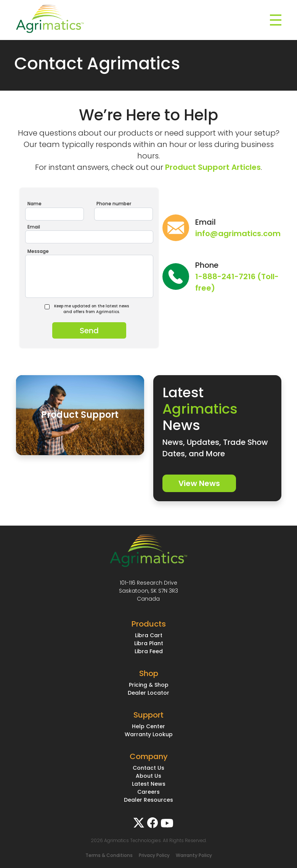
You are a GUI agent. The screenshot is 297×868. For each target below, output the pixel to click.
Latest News (149, 784)
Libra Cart (149, 635)
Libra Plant (149, 643)
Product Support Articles (213, 167)
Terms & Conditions (109, 855)
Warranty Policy (194, 855)
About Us (148, 776)
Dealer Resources (148, 800)
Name (35, 204)
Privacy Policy (154, 855)
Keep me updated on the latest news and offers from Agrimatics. (90, 309)
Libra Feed (149, 651)
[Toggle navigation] (276, 20)
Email (34, 227)
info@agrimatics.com (238, 233)
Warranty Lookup (149, 734)
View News (199, 483)
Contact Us (148, 768)
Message (38, 251)
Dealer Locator (148, 693)
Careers (148, 792)
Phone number (114, 204)
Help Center (148, 726)
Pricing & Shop (149, 685)
